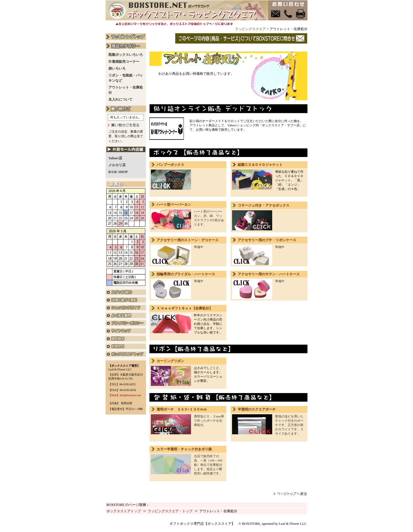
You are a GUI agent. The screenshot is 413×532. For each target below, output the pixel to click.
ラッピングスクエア (250, 29)
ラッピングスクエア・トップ (170, 511)
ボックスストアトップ (124, 511)
